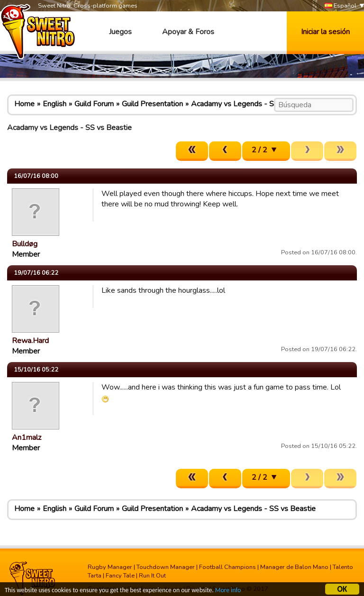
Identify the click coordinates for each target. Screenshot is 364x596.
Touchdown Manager (166, 567)
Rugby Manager (110, 567)
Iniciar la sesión (325, 32)
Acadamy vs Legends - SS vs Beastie (253, 104)
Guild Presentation (152, 104)
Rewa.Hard (30, 341)
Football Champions (227, 567)
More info (228, 591)
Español (341, 6)
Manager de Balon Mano (294, 567)
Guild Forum (94, 104)
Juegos (120, 32)
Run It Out (152, 576)
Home (24, 104)
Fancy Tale (120, 576)
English (55, 104)
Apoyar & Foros (188, 32)
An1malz (27, 438)
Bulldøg (25, 244)
